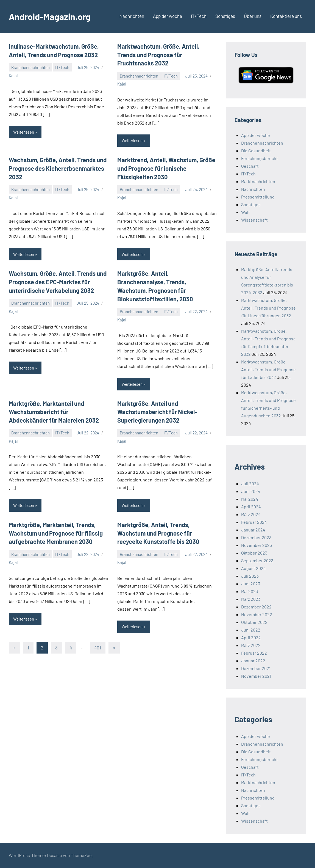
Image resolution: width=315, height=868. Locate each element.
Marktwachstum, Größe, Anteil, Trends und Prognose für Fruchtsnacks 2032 (158, 55)
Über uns (253, 16)
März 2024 (251, 514)
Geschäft (250, 166)
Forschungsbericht (260, 158)
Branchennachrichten (30, 67)
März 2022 (251, 645)
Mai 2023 (250, 591)
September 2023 (257, 560)
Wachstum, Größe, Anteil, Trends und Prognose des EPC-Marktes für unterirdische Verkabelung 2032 (58, 282)
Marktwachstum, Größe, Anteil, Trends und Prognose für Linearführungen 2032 (268, 308)
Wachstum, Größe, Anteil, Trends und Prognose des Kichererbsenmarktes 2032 (58, 168)
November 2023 (257, 545)
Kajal (13, 76)
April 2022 (251, 637)
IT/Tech (199, 16)
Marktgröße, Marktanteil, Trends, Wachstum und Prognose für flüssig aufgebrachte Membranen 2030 (56, 533)
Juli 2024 (250, 483)
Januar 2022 (253, 661)
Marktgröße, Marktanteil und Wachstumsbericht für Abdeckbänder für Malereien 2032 (54, 412)
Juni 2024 (251, 491)
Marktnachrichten (258, 181)
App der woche (168, 16)
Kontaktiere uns (286, 16)
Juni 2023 (251, 584)
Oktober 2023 (254, 553)
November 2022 (257, 614)
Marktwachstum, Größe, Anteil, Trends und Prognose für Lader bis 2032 (268, 369)
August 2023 (253, 568)
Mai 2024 (250, 499)
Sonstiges (225, 16)
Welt (246, 212)
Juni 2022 (251, 630)
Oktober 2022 (254, 622)
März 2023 (251, 599)
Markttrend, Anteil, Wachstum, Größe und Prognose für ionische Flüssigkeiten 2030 (166, 168)
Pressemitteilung (258, 197)
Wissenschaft (254, 220)
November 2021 (256, 676)
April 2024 (251, 507)
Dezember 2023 (256, 537)
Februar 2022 (254, 653)
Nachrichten (132, 16)
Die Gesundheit (256, 151)
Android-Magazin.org (50, 16)
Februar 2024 (254, 522)
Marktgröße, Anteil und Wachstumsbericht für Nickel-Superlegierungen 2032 (157, 412)
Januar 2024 (253, 530)
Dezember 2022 (256, 607)
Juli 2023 (250, 576)
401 (98, 647)
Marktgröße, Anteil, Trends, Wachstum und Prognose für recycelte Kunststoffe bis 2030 (158, 533)
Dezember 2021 (256, 668)
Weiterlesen (24, 132)
